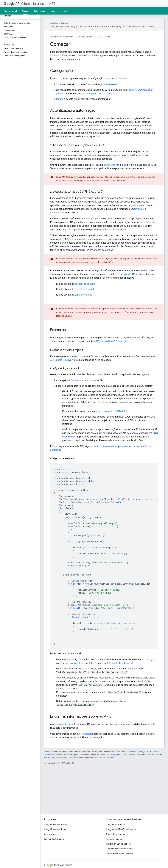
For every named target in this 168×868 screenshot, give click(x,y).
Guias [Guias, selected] (25, 11)
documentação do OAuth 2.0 (113, 411)
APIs (66, 11)
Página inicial (10, 11)
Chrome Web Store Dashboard (121, 854)
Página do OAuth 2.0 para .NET (112, 341)
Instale (60, 99)
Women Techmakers (54, 839)
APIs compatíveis (62, 724)
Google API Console (115, 825)
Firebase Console (114, 839)
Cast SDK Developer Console (120, 849)
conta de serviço (83, 295)
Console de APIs (128, 274)
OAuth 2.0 (139, 209)
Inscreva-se (110, 84)
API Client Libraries (24, 4)
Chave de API (112, 165)
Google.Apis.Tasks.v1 (122, 663)
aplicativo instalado (85, 289)
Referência (39, 11)
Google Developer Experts (56, 829)
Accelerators (50, 834)
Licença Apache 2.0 (114, 755)
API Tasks (80, 663)
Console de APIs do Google (100, 94)
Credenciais (77, 380)
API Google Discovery (62, 360)
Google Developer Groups (56, 825)
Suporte (55, 11)
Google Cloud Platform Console (121, 829)
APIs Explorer (86, 734)
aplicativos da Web (85, 284)
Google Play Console (116, 834)
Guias (108, 37)
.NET (52, 4)
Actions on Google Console (119, 844)
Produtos (69, 37)
